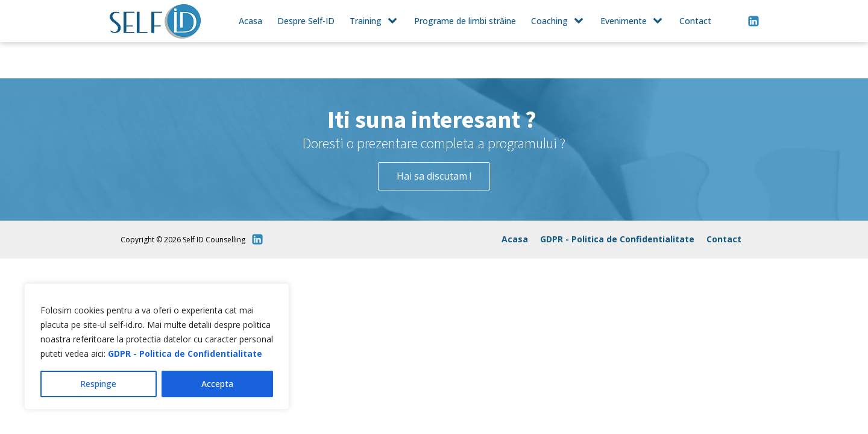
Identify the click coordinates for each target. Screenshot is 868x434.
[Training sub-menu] (395, 21)
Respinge (98, 384)
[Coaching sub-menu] (581, 21)
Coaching (549, 21)
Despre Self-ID (306, 21)
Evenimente (624, 21)
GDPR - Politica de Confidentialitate (185, 354)
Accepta (217, 384)
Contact (695, 21)
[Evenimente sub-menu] (660, 21)
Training (366, 21)
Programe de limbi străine (465, 21)
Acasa (250, 21)
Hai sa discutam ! (434, 176)
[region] (157, 347)
